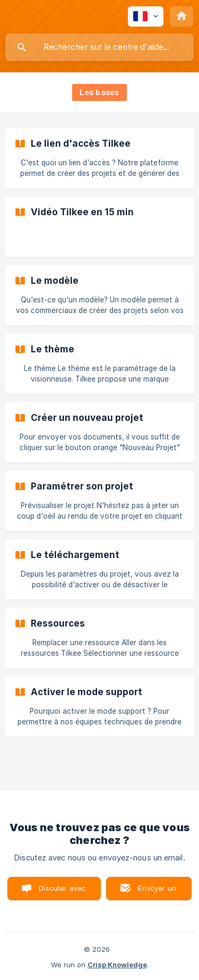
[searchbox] (99, 47)
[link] (99, 158)
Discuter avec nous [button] (62, 892)
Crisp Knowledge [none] (117, 965)
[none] (146, 16)
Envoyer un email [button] (157, 892)
